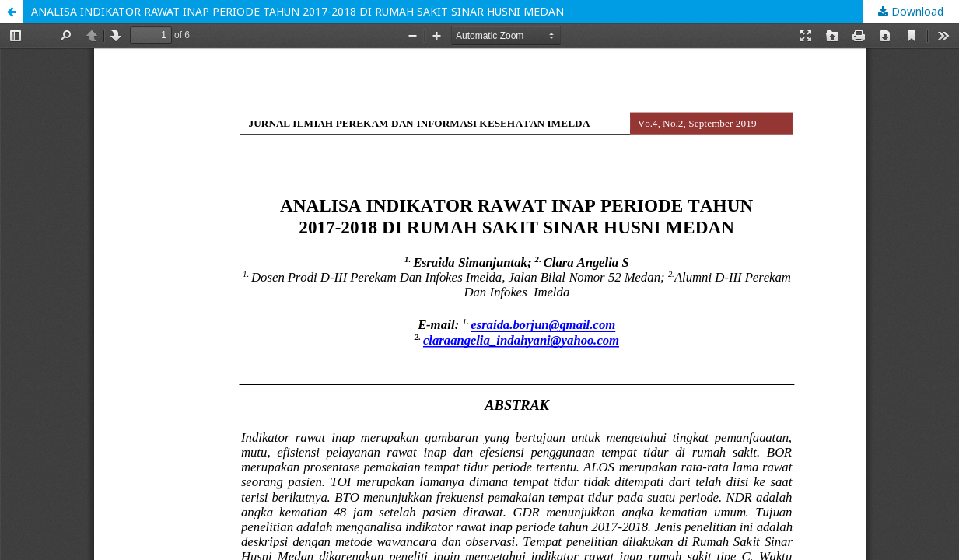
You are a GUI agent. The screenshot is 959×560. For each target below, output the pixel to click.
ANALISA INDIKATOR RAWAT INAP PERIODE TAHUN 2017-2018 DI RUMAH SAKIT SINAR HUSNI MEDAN (297, 11)
